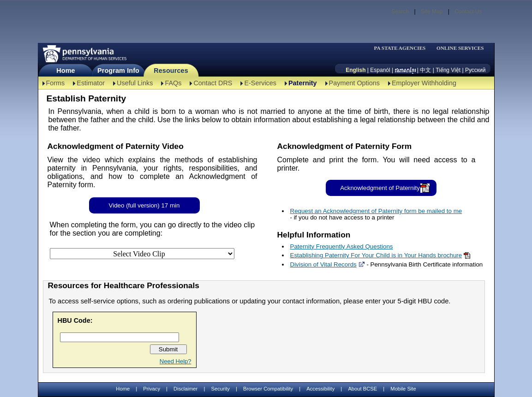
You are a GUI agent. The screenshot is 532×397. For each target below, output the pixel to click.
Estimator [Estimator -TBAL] (91, 83)
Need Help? (176, 361)
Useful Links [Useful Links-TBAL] (135, 83)
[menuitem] (403, 48)
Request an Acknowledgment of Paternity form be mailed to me (376, 211)
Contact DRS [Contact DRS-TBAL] (213, 83)
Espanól (380, 70)
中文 (425, 70)
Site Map (432, 12)
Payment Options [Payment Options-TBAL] (354, 83)
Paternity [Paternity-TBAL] (303, 83)
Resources (171, 71)
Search (400, 12)
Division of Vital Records (323, 264)
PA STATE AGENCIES (400, 48)
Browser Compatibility (268, 389)
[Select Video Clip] (142, 254)
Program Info (118, 71)
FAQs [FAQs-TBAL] (173, 83)
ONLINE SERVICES (460, 48)
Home (66, 71)
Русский (475, 70)
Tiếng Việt (448, 70)
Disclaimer (185, 389)
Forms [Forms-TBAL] (56, 83)
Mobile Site (403, 389)
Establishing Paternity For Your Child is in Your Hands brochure (376, 255)
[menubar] (403, 48)
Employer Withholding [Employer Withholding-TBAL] (424, 83)
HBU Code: (75, 320)
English (356, 70)
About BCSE (362, 389)
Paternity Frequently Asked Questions (342, 246)
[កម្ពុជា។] (405, 70)
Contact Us (468, 12)
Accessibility (320, 389)
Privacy (152, 389)
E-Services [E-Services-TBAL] (260, 83)
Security (220, 389)
